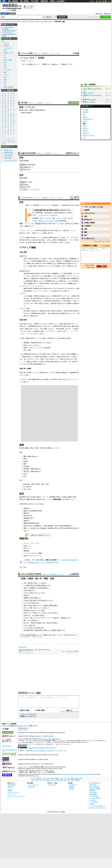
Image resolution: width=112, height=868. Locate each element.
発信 (39, 650)
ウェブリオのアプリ (34, 785)
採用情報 (71, 789)
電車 (5, 50)
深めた (56, 623)
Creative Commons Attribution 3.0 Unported (40, 751)
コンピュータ (8, 48)
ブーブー (39, 618)
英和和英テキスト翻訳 (30, 693)
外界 (35, 600)
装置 (28, 630)
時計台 (28, 165)
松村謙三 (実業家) (90, 223)
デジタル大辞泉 (27, 53)
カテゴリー (60, 198)
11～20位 (92, 207)
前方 (27, 110)
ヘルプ (109, 1)
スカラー (59, 218)
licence (37, 776)
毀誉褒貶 (87, 210)
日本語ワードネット (23, 767)
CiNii (65, 218)
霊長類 (63, 618)
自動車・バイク (9, 53)
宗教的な (52, 605)
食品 (5, 80)
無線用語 (73, 372)
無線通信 (38, 224)
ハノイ (40, 608)
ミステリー (36, 190)
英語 (24, 357)
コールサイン (44, 324)
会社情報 (71, 787)
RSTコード (27, 548)
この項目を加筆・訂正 (68, 560)
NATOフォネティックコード (33, 556)
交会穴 (85, 121)
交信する (34, 610)
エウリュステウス (90, 213)
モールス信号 (62, 362)
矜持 (86, 235)
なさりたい (36, 593)
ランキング (52, 53)
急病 (86, 216)
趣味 (5, 72)
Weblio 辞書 (101, 1)
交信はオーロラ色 (88, 135)
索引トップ (37, 53)
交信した (46, 608)
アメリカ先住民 (43, 605)
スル (27, 64)
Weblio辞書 (25, 742)
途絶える (55, 64)
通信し (32, 64)
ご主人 (26, 593)
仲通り (34, 165)
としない (49, 630)
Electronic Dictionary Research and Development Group (76, 774)
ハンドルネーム (36, 345)
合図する (42, 615)
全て (3, 41)
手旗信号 (64, 64)
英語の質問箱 (8, 155)
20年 (32, 623)
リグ (34, 348)
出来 (29, 590)
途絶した (38, 598)
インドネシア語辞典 (95, 798)
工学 (33, 560)
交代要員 (86, 110)
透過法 (54, 630)
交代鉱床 (86, 112)
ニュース (48, 218)
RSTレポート (54, 324)
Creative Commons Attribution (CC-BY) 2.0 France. (41, 748)
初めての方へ (99, 13)
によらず (48, 613)
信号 (25, 613)
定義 (86, 229)
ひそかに (26, 625)
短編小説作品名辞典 (29, 153)
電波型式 (29, 281)
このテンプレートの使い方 (48, 215)
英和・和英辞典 (24, 1)
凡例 (58, 53)
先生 (31, 628)
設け (44, 583)
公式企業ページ (73, 785)
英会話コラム (8, 150)
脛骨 (37, 110)
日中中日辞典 (35, 1)
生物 (5, 77)
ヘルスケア (7, 70)
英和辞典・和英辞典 (95, 789)
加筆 (36, 535)
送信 (45, 650)
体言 (19, 22)
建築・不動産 (8, 60)
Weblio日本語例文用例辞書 (31, 574)
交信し (85, 93)
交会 (84, 114)
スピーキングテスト (11, 160)
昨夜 (31, 608)
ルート (39, 583)
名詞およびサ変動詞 (28, 22)
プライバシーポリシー (14, 792)
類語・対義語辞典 (13, 1)
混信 (48, 650)
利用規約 (10, 790)
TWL (56, 221)
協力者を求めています (38, 562)
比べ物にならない (90, 238)
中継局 (33, 278)
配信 (36, 650)
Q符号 (67, 224)
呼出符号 (32, 273)
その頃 (26, 600)
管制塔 (44, 64)
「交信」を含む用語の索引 (28, 714)
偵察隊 (26, 598)
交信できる (36, 603)
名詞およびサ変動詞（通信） (44, 22)
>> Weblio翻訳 (106, 246)
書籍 (54, 218)
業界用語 (7, 45)
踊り (56, 605)
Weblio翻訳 (92, 790)
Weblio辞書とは (12, 785)
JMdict (31, 774)
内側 (39, 110)
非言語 (26, 610)
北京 (25, 583)
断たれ (46, 600)
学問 (5, 62)
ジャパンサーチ (49, 221)
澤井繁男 (26, 161)
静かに (36, 613)
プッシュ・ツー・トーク (27, 230)
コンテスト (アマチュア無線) (33, 553)
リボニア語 (27, 603)
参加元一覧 (107, 13)
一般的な (36, 630)
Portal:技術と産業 (52, 562)
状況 (39, 585)
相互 (25, 595)
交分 (84, 138)
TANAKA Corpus (7, 746)
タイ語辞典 (92, 800)
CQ (21, 256)
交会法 (85, 117)
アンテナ (39, 348)
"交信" (42, 218)
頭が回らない (88, 219)
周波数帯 (55, 273)
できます (48, 585)
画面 (28, 585)
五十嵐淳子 (88, 226)
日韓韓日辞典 (44, 1)
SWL (34, 240)
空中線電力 (47, 348)
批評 (26, 185)
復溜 (21, 110)
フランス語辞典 (94, 796)
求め (35, 605)
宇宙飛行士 (33, 588)
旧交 (48, 623)
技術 (38, 560)
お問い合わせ (52, 785)
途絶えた (46, 588)
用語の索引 (45, 53)
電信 (34, 233)
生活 (5, 67)
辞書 (4, 1)
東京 (29, 583)
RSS (64, 812)
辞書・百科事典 (9, 87)
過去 (32, 585)
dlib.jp (41, 221)
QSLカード (57, 238)
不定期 (37, 628)
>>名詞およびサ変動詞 (72, 651)
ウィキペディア (27, 198)
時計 (41, 630)
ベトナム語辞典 (94, 802)
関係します (61, 630)
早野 (24, 178)
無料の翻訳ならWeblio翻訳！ (31, 7)
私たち (26, 623)
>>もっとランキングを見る (102, 241)
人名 (5, 82)
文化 (5, 65)
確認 (44, 585)
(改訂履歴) (41, 741)
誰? (31, 182)
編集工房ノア (29, 167)
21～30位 (100, 207)
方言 (5, 84)
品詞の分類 (13, 22)
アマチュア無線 (24, 238)
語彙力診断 (8, 158)
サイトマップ (11, 794)
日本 (31, 600)
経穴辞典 (24, 103)
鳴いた (33, 618)
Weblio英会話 (9, 153)
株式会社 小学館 (22, 730)
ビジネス (7, 43)
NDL (36, 221)
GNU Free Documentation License (51, 739)
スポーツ (7, 75)
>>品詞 (63, 651)
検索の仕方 (11, 787)
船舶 (27, 448)
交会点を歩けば (88, 119)
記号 (4, 144)
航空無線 (22, 497)
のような (68, 618)
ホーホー (26, 618)
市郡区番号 (34, 343)
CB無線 (63, 372)
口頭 (44, 613)
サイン (30, 613)
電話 (61, 324)
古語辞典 (52, 1)
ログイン (92, 1)
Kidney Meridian (26, 113)
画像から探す (32, 787)
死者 (25, 605)
